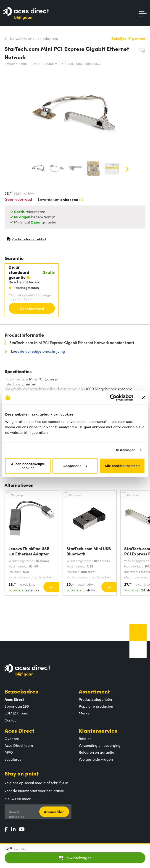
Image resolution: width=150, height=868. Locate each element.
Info (51, 587)
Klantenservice (98, 730)
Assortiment (94, 691)
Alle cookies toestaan (122, 466)
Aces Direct (19, 730)
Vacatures (13, 759)
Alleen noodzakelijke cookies (28, 466)
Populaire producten (96, 706)
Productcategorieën (95, 699)
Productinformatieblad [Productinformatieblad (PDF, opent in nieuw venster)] (26, 240)
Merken (85, 713)
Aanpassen (75, 466)
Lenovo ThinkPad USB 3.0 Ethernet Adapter (29, 551)
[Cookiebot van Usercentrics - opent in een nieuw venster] (113, 398)
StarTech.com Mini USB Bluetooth (89, 551)
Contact (11, 720)
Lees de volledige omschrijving (38, 351)
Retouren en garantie (96, 752)
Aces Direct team (19, 745)
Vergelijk (17, 495)
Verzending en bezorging (100, 745)
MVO (9, 752)
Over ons (12, 738)
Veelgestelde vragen (96, 759)
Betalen (85, 738)
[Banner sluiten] (143, 398)
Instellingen (126, 450)
